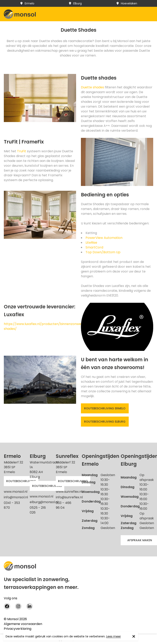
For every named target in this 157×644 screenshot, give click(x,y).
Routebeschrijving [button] (21, 481)
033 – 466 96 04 (64, 505)
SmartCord (94, 247)
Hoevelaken (127, 3)
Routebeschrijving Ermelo (105, 408)
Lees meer (114, 636)
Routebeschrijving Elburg (105, 422)
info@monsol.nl (16, 497)
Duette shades (92, 87)
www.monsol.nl (16, 492)
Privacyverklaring (18, 629)
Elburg (75, 3)
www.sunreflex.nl (69, 492)
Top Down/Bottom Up (103, 252)
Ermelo (27, 3)
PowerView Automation (104, 238)
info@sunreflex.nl (69, 497)
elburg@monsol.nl (44, 502)
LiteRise (91, 243)
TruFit (22, 151)
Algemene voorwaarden (23, 624)
